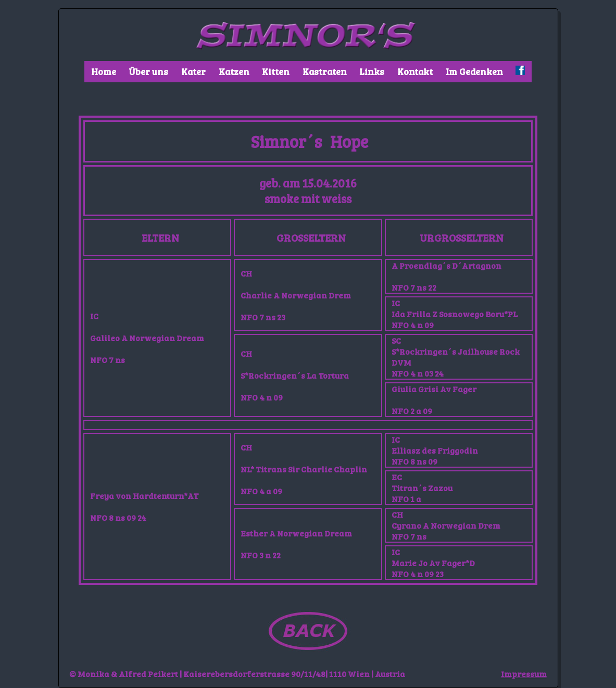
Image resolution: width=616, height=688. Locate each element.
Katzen (234, 71)
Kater (193, 71)
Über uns (148, 71)
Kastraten (325, 71)
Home (104, 71)
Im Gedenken (474, 71)
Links (372, 71)
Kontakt (415, 71)
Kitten (276, 71)
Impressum (524, 674)
